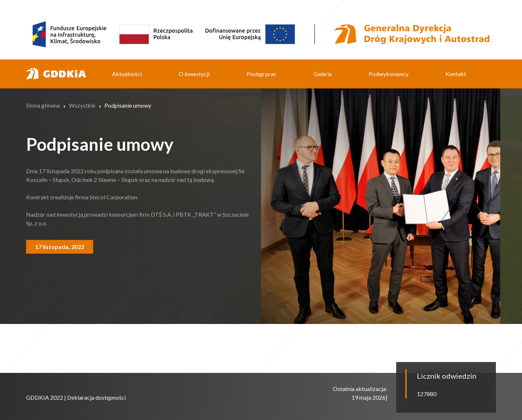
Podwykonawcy (389, 74)
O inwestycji (194, 74)
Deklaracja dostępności (96, 397)
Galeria (323, 74)
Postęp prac (262, 74)
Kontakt (456, 74)
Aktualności (127, 74)
